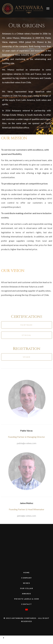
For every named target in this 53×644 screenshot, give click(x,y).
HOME (26, 573)
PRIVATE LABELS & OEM (27, 599)
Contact (26, 604)
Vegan (26, 357)
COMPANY (26, 578)
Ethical (26, 335)
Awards (26, 594)
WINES (27, 583)
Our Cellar (27, 588)
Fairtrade (26, 325)
